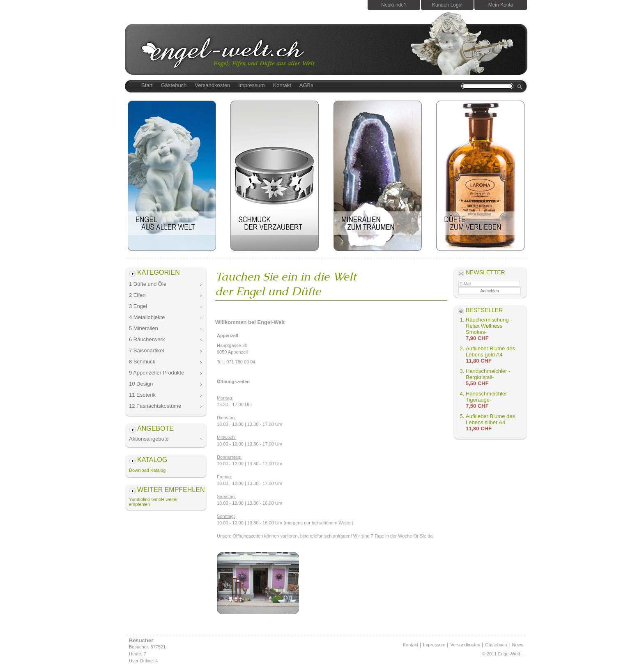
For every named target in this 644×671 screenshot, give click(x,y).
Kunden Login (447, 5)
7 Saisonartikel (146, 350)
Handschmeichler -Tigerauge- (488, 397)
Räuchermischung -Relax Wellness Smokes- (489, 326)
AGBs (306, 85)
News (517, 645)
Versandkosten (212, 85)
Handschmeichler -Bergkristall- (488, 374)
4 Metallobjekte (147, 317)
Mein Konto (501, 5)
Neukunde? (394, 5)
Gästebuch (174, 85)
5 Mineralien (144, 328)
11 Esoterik (142, 395)
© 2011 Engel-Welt (501, 654)
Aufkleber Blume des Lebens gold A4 (490, 352)
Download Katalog (147, 470)
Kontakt (282, 85)
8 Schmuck (142, 362)
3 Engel (138, 306)
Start (147, 85)
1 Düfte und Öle (148, 284)
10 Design (141, 384)
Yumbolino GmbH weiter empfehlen (153, 502)
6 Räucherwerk (147, 339)
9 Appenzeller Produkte (156, 373)
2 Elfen (137, 295)
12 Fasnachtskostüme (155, 406)
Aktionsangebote (149, 439)
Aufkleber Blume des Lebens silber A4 (490, 419)
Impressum (251, 85)
